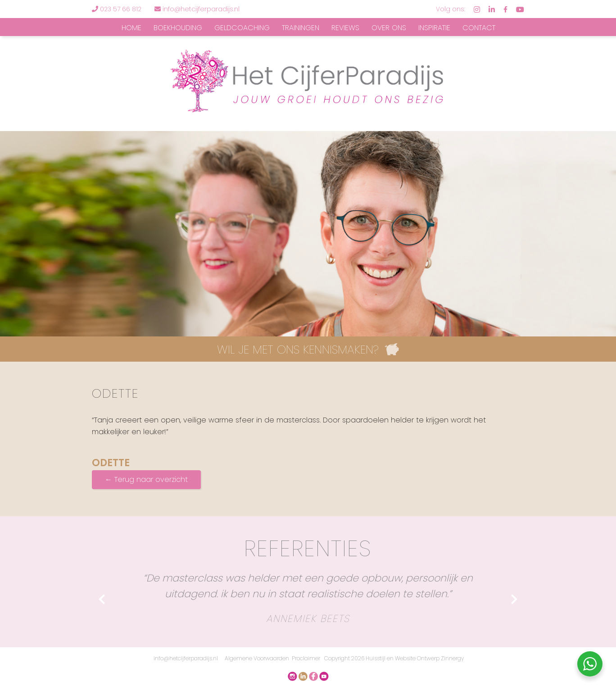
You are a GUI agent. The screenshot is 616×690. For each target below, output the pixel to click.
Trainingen (301, 28)
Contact (479, 28)
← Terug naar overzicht (146, 479)
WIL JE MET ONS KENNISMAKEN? (298, 350)
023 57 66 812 (121, 9)
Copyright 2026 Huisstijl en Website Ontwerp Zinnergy (394, 658)
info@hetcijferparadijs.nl (197, 9)
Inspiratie (434, 28)
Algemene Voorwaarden (257, 658)
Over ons (389, 28)
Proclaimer (306, 658)
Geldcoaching (242, 28)
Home (131, 28)
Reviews (345, 28)
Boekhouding (178, 28)
